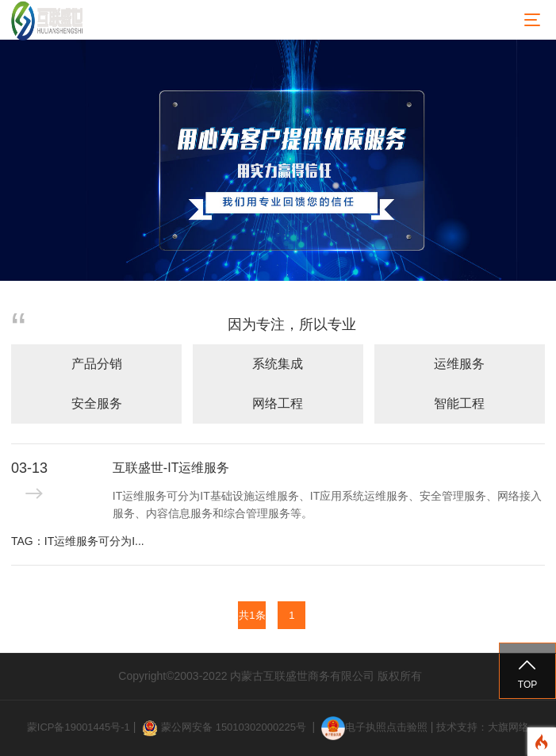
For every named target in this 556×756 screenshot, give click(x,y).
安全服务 (97, 403)
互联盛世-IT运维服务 (171, 468)
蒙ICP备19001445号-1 (79, 727)
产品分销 (97, 364)
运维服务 (459, 364)
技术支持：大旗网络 (483, 727)
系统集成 (278, 364)
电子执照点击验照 (374, 727)
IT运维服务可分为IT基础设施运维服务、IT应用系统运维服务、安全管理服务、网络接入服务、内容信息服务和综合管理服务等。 (327, 505)
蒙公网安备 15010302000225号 (235, 727)
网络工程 (278, 403)
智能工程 (459, 403)
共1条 (252, 615)
